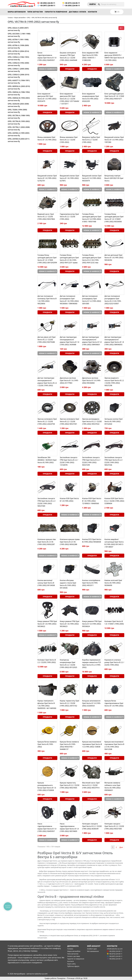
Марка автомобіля (17, 12)
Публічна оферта (73, 966)
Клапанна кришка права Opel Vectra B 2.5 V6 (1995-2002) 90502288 (70, 542)
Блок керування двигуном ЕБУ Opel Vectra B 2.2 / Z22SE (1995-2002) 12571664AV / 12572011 (69, 99)
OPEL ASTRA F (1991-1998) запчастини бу (18, 41)
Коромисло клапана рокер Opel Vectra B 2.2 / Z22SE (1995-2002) (114, 662)
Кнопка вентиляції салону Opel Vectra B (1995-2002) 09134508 (46, 583)
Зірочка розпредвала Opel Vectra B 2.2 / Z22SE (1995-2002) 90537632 (92, 421)
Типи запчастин (35, 12)
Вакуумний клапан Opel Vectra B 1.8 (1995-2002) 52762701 (47, 178)
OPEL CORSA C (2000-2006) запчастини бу (18, 70)
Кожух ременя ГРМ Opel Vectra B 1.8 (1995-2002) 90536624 (92, 624)
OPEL (29, 18)
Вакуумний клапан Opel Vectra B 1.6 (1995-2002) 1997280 (114, 140)
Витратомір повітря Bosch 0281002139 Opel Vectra (114, 178)
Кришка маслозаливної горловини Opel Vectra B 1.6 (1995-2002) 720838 (92, 744)
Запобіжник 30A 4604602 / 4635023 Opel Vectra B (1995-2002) (47, 460)
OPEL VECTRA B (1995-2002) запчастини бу (19, 123)
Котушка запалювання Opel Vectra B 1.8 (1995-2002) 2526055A (92, 703)
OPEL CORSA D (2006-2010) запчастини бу (18, 76)
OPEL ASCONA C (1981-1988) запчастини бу (19, 35)
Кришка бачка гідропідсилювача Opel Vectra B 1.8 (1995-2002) (114, 703)
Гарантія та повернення (56, 12)
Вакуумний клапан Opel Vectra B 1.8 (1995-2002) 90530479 (92, 178)
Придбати (70, 69)
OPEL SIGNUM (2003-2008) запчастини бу (18, 105)
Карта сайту (71, 964)
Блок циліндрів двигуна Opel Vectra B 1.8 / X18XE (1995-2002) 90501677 (114, 96)
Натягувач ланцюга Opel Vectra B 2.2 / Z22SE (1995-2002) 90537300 (114, 826)
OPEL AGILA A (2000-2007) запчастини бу (18, 29)
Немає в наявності (48, 69)
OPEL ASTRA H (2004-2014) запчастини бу (18, 52)
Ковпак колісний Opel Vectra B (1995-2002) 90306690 (113, 583)
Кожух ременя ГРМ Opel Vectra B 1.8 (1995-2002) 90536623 (70, 624)
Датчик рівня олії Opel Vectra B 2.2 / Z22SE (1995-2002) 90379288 (47, 340)
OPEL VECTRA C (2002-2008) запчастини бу (19, 128)
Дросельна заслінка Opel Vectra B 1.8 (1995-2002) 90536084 (92, 380)
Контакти (92, 12)
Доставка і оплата (77, 12)
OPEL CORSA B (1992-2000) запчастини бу (18, 64)
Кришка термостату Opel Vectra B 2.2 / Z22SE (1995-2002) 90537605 (70, 785)
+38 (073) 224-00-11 (71, 3)
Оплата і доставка (74, 956)
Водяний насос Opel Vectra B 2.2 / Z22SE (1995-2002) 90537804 (46, 217)
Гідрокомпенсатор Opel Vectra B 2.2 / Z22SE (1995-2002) (69, 217)
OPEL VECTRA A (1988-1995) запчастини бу (19, 117)
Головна (10, 18)
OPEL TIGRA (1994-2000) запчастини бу (17, 111)
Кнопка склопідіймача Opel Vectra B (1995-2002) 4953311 (91, 583)
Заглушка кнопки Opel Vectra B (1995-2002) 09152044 (113, 421)
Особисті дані (92, 949)
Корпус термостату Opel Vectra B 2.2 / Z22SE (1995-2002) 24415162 (69, 703)
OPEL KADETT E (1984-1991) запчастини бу (19, 82)
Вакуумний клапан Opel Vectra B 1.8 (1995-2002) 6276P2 (69, 178)
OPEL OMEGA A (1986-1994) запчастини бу (19, 93)
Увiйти (92, 4)
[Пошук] (110, 4)
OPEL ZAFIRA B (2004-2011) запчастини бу (19, 140)
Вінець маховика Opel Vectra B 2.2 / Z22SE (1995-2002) (69, 140)
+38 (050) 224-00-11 (46, 3)
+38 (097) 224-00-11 (46, 6)
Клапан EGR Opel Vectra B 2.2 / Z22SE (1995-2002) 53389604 (114, 501)
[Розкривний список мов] (120, 12)
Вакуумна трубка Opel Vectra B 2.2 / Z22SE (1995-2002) (91, 140)
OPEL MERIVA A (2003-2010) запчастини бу (19, 88)
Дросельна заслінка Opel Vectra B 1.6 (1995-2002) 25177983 (69, 380)
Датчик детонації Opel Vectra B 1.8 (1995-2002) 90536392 (114, 258)
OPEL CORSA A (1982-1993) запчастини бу (18, 58)
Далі (121, 847)
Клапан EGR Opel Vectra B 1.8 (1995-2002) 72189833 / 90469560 (92, 501)
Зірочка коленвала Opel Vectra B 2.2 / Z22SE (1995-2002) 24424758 (47, 421)
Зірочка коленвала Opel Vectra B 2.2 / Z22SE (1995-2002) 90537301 (69, 421)
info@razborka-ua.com (115, 949)
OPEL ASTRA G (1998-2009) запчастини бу (18, 47)
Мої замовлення (93, 951)
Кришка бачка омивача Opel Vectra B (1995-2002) (47, 744)
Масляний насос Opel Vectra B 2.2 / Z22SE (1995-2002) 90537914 (91, 785)
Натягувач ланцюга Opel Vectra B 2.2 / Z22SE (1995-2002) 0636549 (92, 826)
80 (121, 28)
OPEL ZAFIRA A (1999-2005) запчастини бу (19, 134)
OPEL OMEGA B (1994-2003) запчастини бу (19, 99)
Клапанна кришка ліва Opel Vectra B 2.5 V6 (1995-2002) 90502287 (47, 542)
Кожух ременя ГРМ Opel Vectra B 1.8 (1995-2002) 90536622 (47, 624)
